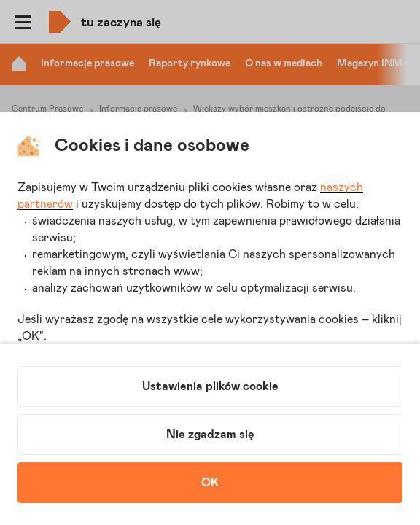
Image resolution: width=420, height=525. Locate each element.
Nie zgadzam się (210, 435)
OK (210, 483)
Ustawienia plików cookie (210, 386)
